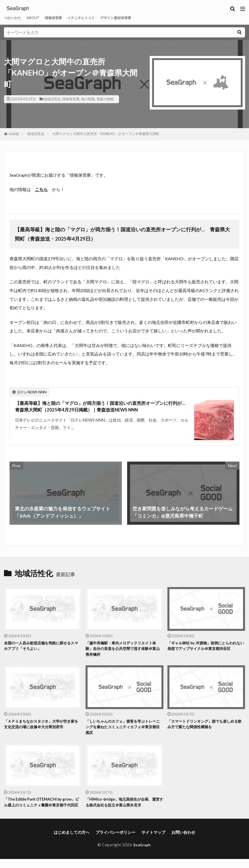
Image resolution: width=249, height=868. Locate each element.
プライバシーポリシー (115, 841)
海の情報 (88, 99)
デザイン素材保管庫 (129, 18)
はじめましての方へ (72, 841)
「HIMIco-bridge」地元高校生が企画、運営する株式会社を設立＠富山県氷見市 (123, 805)
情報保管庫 (59, 18)
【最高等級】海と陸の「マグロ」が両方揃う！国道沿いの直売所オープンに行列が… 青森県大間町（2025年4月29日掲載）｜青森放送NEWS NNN (101, 407)
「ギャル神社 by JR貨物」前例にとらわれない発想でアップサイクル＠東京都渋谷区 (205, 646)
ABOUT (37, 18)
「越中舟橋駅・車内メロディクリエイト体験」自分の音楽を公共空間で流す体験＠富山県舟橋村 (123, 649)
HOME (14, 134)
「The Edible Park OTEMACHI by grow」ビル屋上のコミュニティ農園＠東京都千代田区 (42, 808)
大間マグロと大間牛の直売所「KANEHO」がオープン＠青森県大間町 (106, 134)
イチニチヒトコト (90, 18)
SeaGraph (142, 854)
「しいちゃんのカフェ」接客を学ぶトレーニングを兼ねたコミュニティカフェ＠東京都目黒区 (123, 728)
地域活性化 (52, 99)
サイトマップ (153, 841)
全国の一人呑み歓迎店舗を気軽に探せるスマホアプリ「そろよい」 (42, 646)
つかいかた (14, 18)
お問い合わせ (183, 841)
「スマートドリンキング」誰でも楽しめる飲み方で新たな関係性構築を (205, 725)
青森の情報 (105, 99)
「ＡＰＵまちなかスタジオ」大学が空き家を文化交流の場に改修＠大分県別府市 (42, 725)
